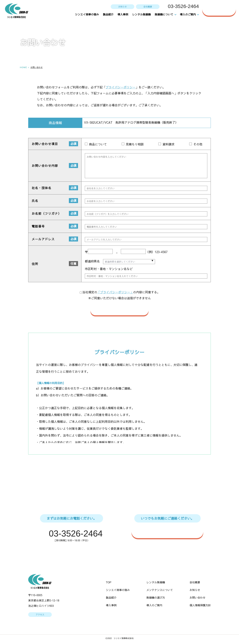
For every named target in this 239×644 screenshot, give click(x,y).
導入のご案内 (154, 606)
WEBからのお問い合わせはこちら (169, 532)
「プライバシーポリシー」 (115, 292)
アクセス (40, 615)
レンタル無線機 (142, 14)
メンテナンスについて (160, 590)
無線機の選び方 (156, 598)
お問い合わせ (221, 9)
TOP (109, 583)
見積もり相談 (135, 144)
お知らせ (122, 7)
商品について (98, 144)
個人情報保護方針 (200, 606)
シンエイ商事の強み (87, 14)
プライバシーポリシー (120, 87)
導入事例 (123, 14)
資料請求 (168, 144)
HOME (23, 67)
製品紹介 (108, 14)
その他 (198, 144)
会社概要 (147, 7)
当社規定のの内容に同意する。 (120, 292)
